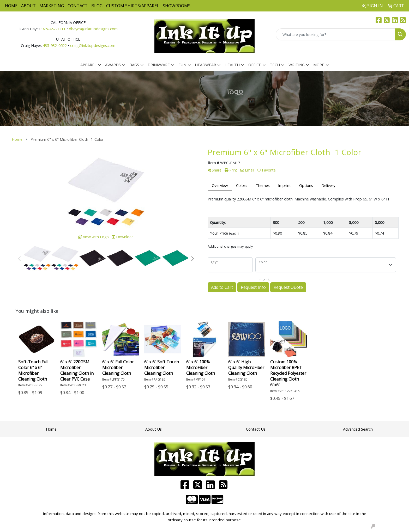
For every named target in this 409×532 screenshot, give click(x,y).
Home (11, 6)
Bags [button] (134, 65)
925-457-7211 (53, 29)
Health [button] (232, 65)
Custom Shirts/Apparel (133, 6)
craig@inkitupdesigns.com (93, 45)
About (28, 6)
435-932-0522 (55, 45)
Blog (97, 6)
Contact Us (256, 429)
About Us (154, 429)
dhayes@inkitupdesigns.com (93, 29)
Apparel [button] (88, 65)
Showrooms (177, 6)
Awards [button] (113, 65)
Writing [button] (297, 65)
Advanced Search (358, 429)
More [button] (319, 65)
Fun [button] (182, 65)
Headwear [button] (205, 65)
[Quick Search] (335, 34)
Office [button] (255, 65)
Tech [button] (275, 65)
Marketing (52, 6)
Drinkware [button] (159, 65)
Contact (78, 6)
